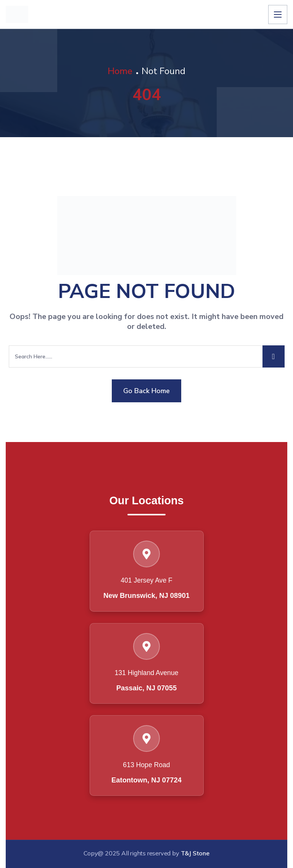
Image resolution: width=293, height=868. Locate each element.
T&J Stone (195, 853)
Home (120, 71)
